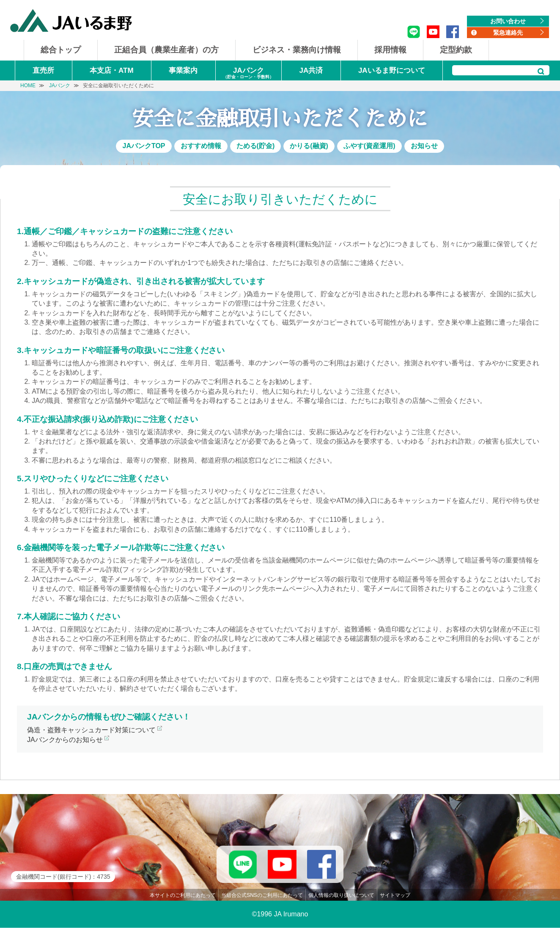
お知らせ (424, 146)
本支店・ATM (112, 70)
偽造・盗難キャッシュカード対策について (91, 730)
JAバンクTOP (144, 146)
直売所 (43, 70)
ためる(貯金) (256, 146)
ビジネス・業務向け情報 (297, 50)
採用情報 (390, 50)
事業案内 (183, 70)
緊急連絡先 (508, 33)
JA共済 (311, 70)
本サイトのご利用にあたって (183, 902)
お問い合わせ (508, 21)
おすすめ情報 (201, 146)
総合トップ (61, 50)
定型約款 (456, 50)
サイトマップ (395, 902)
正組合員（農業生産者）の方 (166, 50)
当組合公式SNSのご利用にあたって (262, 902)
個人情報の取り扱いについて (341, 902)
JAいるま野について (392, 70)
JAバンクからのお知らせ (65, 740)
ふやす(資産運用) (369, 146)
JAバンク (248, 73)
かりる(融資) (309, 146)
